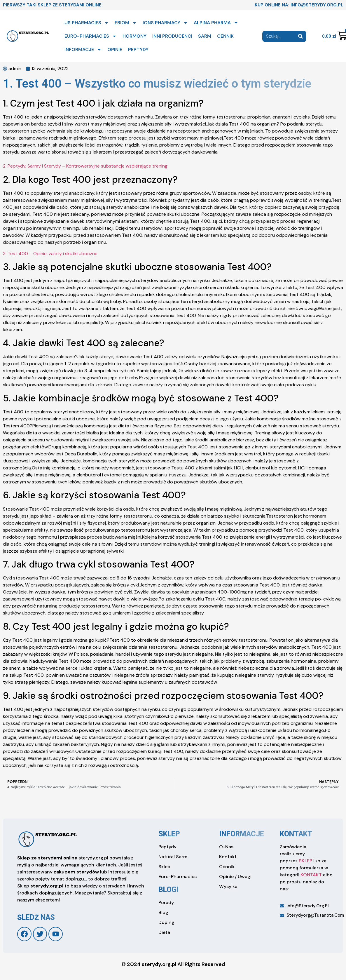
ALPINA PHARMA (216, 23)
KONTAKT (311, 875)
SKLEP (305, 861)
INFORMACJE (83, 50)
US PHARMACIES (87, 23)
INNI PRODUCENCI (172, 36)
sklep (169, 834)
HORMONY (134, 36)
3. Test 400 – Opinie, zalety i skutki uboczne (50, 254)
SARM (205, 36)
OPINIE (115, 49)
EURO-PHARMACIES (91, 36)
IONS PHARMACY (165, 23)
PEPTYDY (138, 49)
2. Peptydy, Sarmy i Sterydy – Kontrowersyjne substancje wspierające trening (85, 166)
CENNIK (225, 36)
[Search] (301, 36)
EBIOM (126, 23)
